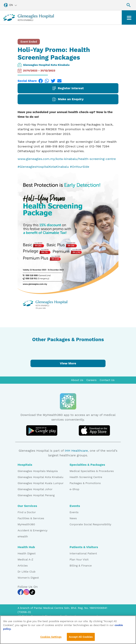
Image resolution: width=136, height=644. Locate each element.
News (73, 518)
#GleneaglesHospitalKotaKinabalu (43, 167)
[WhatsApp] (47, 81)
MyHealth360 (26, 524)
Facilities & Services (31, 518)
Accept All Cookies (81, 638)
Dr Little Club (27, 572)
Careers (91, 380)
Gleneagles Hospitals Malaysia (38, 471)
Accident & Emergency (33, 530)
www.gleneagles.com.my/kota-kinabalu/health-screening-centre (67, 159)
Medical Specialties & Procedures (92, 471)
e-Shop (74, 489)
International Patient (83, 553)
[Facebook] (41, 81)
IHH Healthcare (76, 451)
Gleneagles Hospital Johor (35, 489)
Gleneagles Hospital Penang (36, 495)
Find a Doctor (27, 512)
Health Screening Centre (86, 477)
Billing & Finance (81, 566)
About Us (77, 380)
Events (74, 512)
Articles (23, 566)
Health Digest (27, 553)
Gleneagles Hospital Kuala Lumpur (41, 483)
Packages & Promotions (85, 483)
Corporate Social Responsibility (90, 524)
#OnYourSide (80, 167)
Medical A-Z (25, 559)
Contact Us (107, 380)
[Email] (59, 81)
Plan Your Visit (79, 559)
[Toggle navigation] (129, 17)
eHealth (23, 536)
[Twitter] (53, 81)
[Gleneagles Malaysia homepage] (29, 17)
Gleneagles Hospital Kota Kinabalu (46, 65)
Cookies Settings (51, 638)
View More (68, 363)
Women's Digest (28, 578)
